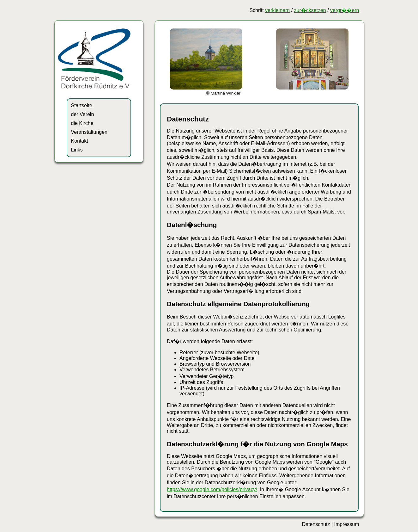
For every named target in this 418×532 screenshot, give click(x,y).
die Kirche (82, 123)
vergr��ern (345, 10)
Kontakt (80, 141)
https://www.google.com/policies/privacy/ (212, 489)
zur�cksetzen (310, 10)
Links (77, 150)
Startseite (82, 105)
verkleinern (277, 10)
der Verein (83, 114)
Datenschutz (316, 524)
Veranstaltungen (89, 132)
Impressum (347, 524)
